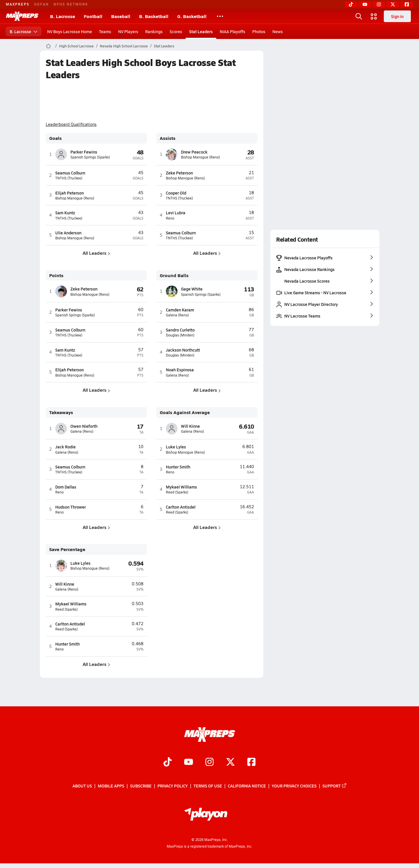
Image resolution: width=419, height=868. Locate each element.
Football (93, 16)
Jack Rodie (65, 447)
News (278, 31)
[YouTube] (365, 4)
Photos (259, 31)
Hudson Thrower (71, 507)
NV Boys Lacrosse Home (70, 31)
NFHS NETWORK (71, 4)
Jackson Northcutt (183, 350)
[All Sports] (220, 16)
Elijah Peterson (70, 193)
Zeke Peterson (179, 173)
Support (335, 786)
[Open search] (359, 16)
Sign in (397, 16)
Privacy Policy (173, 786)
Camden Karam (180, 310)
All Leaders (96, 253)
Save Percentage (67, 549)
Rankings (154, 31)
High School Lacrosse (76, 46)
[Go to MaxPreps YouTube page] (189, 762)
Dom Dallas (66, 487)
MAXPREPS (18, 4)
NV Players (128, 31)
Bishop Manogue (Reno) (75, 198)
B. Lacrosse (63, 16)
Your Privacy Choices (294, 786)
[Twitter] (393, 4)
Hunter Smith (178, 467)
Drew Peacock (194, 152)
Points (56, 276)
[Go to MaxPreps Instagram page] (210, 762)
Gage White (192, 289)
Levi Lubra (176, 213)
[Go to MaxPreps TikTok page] (168, 762)
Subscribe (141, 786)
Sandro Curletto (180, 330)
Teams (105, 31)
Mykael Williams (181, 487)
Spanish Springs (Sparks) (90, 157)
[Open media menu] (374, 16)
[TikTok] (351, 4)
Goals (55, 138)
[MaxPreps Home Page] (48, 46)
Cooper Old (176, 193)
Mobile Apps (111, 786)
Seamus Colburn (70, 173)
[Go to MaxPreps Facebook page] (251, 762)
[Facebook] (407, 4)
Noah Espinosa (180, 370)
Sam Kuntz (65, 213)
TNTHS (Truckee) (69, 178)
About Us (82, 786)
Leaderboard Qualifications (71, 124)
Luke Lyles (176, 447)
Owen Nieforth (84, 426)
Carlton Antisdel (181, 507)
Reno (170, 218)
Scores (176, 31)
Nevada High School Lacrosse (124, 46)
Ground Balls (174, 276)
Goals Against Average (185, 412)
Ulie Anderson (68, 233)
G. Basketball (192, 16)
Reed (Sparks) (177, 492)
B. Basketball (154, 16)
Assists (168, 138)
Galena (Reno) (177, 315)
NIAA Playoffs (232, 31)
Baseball (121, 16)
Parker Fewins (84, 152)
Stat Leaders (201, 31)
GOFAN (41, 4)
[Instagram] (379, 4)
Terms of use (208, 786)
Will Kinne (190, 426)
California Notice (247, 786)
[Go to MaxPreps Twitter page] (230, 762)
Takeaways (61, 412)
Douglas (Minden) (180, 335)
